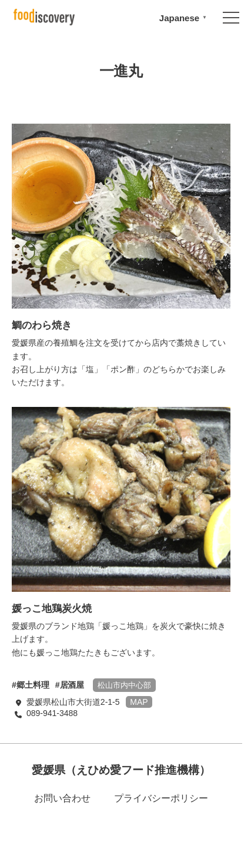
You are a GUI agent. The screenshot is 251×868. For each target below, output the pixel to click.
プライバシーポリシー (161, 798)
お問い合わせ (62, 798)
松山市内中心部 (124, 685)
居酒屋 (72, 685)
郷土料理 (33, 685)
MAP (139, 702)
